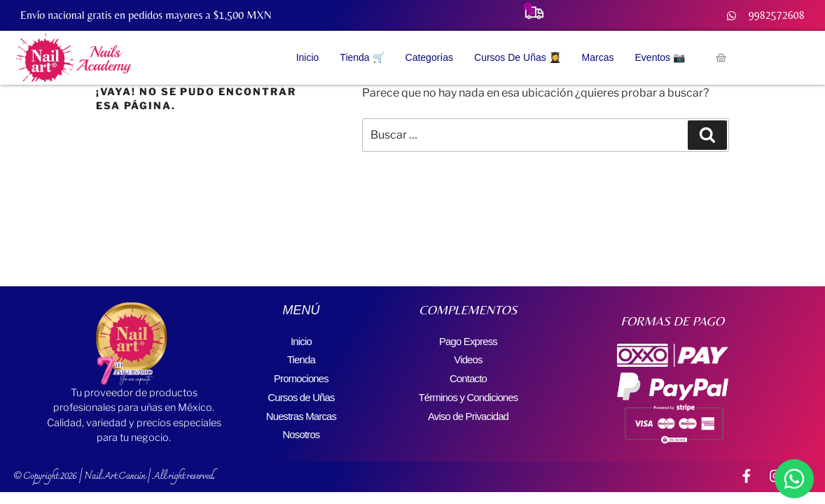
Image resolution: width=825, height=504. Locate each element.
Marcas (598, 57)
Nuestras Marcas (301, 408)
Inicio (308, 57)
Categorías (429, 57)
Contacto (469, 374)
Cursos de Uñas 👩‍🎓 (518, 57)
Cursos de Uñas (301, 391)
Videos (469, 357)
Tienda (301, 357)
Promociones (301, 374)
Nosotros (301, 425)
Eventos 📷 (660, 57)
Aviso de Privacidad (468, 408)
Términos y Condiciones (468, 391)
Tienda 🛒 (362, 57)
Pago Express (468, 341)
